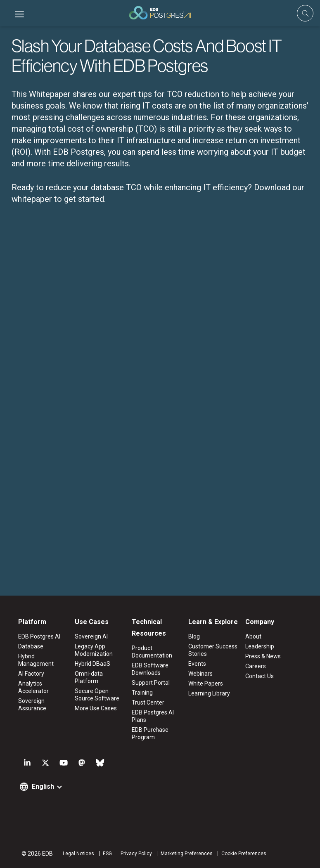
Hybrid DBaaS (92, 664)
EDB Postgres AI (39, 636)
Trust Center (148, 702)
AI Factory (31, 674)
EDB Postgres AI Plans (153, 716)
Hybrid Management (36, 660)
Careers (256, 666)
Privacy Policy (136, 854)
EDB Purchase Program (150, 733)
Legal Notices (78, 854)
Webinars (200, 674)
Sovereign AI (91, 636)
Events (197, 664)
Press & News (263, 656)
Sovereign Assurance (32, 705)
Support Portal (151, 683)
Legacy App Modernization (94, 650)
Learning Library (209, 693)
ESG (107, 854)
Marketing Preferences (187, 854)
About (253, 636)
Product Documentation (152, 652)
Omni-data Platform (89, 677)
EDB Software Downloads (150, 669)
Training (142, 693)
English (43, 786)
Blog (194, 636)
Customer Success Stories (213, 650)
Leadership (260, 646)
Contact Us (260, 676)
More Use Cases (96, 708)
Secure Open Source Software (97, 695)
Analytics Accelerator (33, 687)
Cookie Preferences (244, 854)
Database (31, 646)
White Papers (206, 684)
